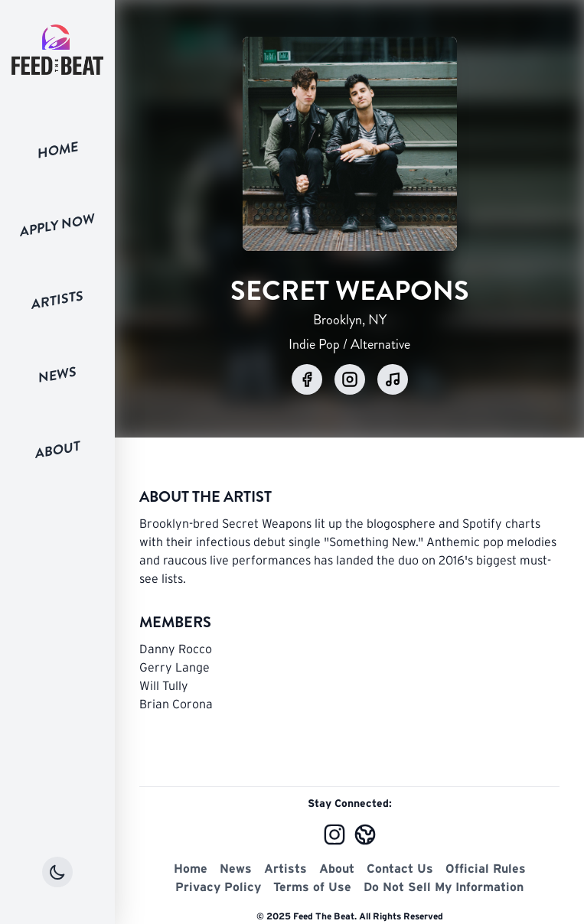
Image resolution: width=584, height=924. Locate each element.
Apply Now (57, 225)
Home (58, 150)
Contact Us (400, 868)
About (58, 449)
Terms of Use (312, 887)
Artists (57, 300)
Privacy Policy (218, 887)
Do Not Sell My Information (444, 887)
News (57, 375)
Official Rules (486, 868)
